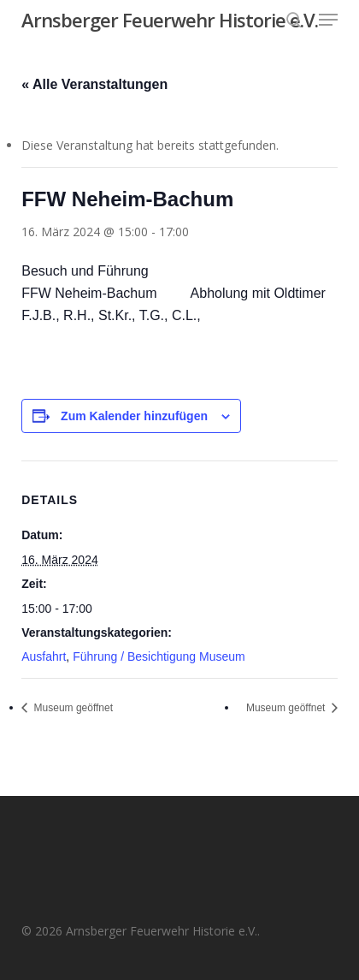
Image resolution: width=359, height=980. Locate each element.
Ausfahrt (44, 656)
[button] (328, 20)
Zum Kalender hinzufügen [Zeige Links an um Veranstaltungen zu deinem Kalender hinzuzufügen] (134, 416)
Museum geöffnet (72, 708)
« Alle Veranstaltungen (94, 84)
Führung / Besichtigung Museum (159, 656)
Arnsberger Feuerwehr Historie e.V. (170, 20)
